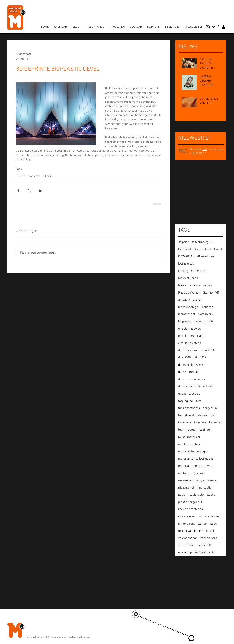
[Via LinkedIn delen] (41, 190)
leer (181, 430)
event (182, 394)
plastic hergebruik (190, 502)
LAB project (186, 264)
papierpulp (197, 495)
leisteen (192, 430)
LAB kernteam (204, 257)
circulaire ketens (190, 343)
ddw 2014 (208, 350)
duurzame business (191, 379)
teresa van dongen (191, 531)
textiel (210, 531)
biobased (207, 307)
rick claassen (187, 517)
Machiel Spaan (188, 278)
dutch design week (191, 365)
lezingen (206, 430)
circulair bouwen (190, 329)
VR (217, 293)
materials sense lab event (196, 466)
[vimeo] (213, 27)
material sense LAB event (195, 459)
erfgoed (208, 386)
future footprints (189, 408)
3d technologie (201, 242)
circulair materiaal (191, 336)
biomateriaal (187, 314)
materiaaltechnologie (193, 452)
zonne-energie (204, 553)
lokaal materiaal (189, 437)
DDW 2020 (185, 257)
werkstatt (205, 545)
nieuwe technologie (191, 480)
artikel (197, 300)
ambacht (184, 300)
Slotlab (208, 293)
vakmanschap (188, 538)
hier (205, 150)
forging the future (190, 401)
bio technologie (188, 307)
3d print (48, 176)
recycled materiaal (191, 509)
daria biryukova (189, 350)
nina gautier (205, 488)
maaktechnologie (190, 444)
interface (200, 423)
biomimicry (206, 314)
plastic (211, 495)
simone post (186, 524)
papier (182, 495)
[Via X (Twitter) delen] (29, 190)
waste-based (187, 545)
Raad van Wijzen (189, 293)
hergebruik (210, 408)
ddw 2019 (200, 358)
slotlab (202, 524)
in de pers (185, 423)
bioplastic (34, 176)
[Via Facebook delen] (18, 190)
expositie (194, 394)
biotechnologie (204, 322)
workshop (185, 553)
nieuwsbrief (186, 488)
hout (213, 416)
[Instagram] (208, 27)
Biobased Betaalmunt (208, 249)
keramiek (215, 423)
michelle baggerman (192, 473)
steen (213, 524)
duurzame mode (189, 386)
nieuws (21, 176)
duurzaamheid (188, 372)
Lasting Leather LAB (192, 271)
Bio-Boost (185, 249)
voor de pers (209, 538)
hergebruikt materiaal (193, 416)
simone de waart (210, 517)
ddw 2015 (185, 358)
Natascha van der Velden (195, 285)
